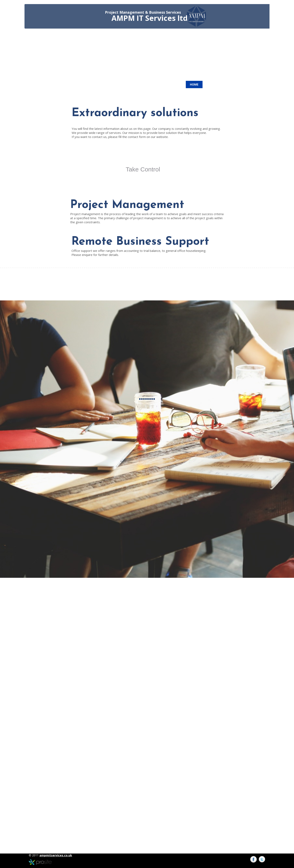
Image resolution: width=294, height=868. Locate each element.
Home (194, 84)
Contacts (215, 84)
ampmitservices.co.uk (56, 855)
